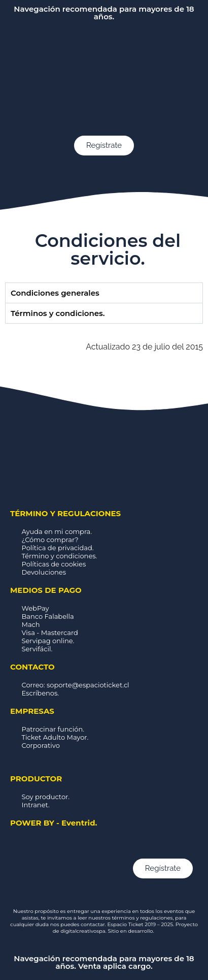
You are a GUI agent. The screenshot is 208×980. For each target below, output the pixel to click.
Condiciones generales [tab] (55, 293)
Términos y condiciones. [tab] (58, 313)
